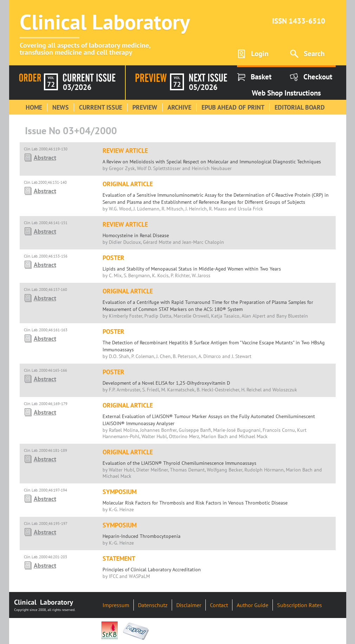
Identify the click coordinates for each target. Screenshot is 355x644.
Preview (145, 107)
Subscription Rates (300, 605)
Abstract (45, 158)
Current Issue (101, 107)
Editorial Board (300, 107)
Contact (219, 605)
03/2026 (77, 87)
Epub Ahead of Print (233, 107)
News (61, 107)
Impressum (116, 605)
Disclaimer (189, 605)
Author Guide (252, 605)
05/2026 (203, 87)
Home (34, 107)
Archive (179, 107)
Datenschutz (153, 605)
